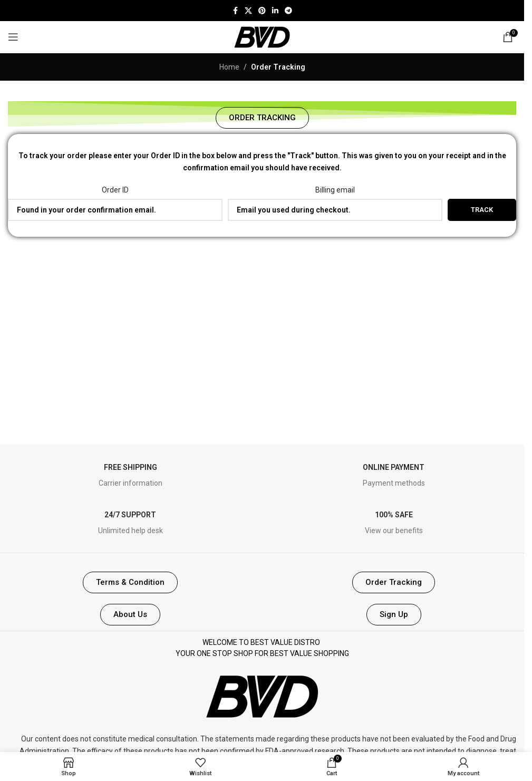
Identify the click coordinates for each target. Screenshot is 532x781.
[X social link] (248, 11)
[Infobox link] (130, 476)
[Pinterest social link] (262, 11)
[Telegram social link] (288, 11)
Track (482, 210)
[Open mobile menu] (13, 37)
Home (229, 67)
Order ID (115, 190)
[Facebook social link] (235, 11)
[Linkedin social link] (275, 11)
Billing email (335, 190)
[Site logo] (262, 36)
